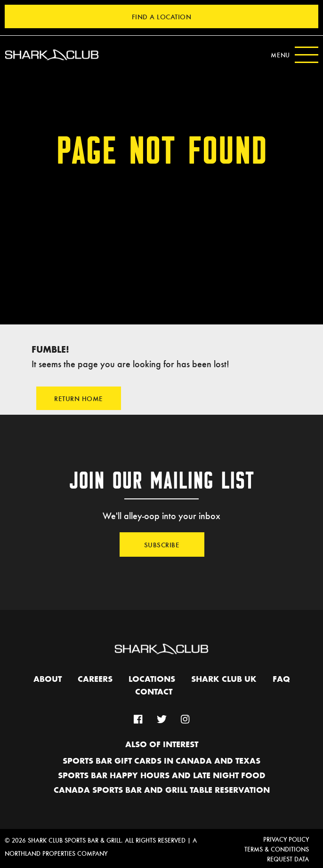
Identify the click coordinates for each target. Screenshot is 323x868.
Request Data (288, 859)
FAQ (281, 679)
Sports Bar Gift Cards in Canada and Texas (161, 761)
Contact (154, 692)
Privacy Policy (286, 839)
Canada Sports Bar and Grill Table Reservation (162, 790)
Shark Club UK (224, 679)
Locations (152, 679)
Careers (95, 679)
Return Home (79, 398)
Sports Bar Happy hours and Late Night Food (162, 776)
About (48, 679)
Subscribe (162, 544)
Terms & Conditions (277, 849)
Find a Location (162, 16)
